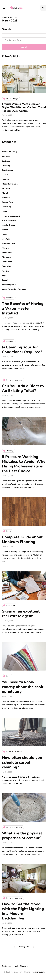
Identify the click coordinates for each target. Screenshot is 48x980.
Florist (5, 193)
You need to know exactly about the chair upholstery (23, 687)
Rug (4, 275)
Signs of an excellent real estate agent (21, 614)
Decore (5, 175)
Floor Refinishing (10, 184)
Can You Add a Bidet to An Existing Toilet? (23, 388)
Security (6, 280)
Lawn (4, 234)
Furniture (6, 198)
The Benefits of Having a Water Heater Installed (23, 308)
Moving (5, 248)
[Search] (24, 40)
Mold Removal (8, 243)
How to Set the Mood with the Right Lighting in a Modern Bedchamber (23, 911)
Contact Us (7, 966)
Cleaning (6, 166)
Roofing (6, 271)
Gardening (7, 207)
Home (5, 211)
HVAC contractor (10, 221)
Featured (6, 179)
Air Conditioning (9, 152)
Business (6, 161)
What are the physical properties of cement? (22, 836)
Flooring (6, 188)
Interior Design (9, 225)
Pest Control (8, 253)
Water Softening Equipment (15, 289)
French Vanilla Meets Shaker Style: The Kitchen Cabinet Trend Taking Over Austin (24, 107)
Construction (8, 170)
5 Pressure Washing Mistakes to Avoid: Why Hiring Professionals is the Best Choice (24, 464)
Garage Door (8, 202)
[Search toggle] (43, 8)
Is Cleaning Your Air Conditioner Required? (22, 350)
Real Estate (7, 262)
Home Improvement (11, 216)
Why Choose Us (22, 966)
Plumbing (6, 257)
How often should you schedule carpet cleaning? (22, 762)
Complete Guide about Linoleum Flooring (22, 540)
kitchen (5, 230)
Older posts (24, 947)
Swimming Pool (9, 285)
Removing (6, 266)
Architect (6, 156)
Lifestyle (6, 239)
